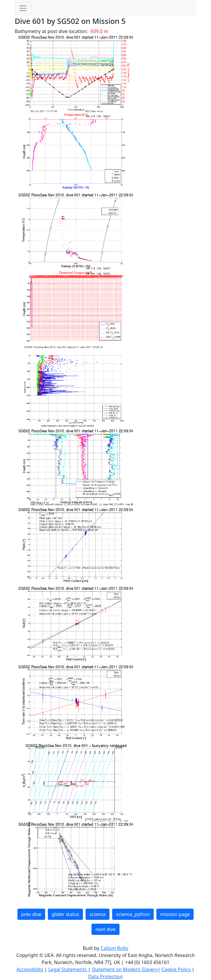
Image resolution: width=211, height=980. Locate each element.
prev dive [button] (31, 914)
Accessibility (30, 969)
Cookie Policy (177, 969)
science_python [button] (133, 914)
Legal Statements (68, 969)
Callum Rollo (115, 948)
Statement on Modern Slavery (125, 969)
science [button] (98, 914)
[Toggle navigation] (23, 8)
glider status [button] (65, 914)
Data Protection (106, 976)
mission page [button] (175, 914)
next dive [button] (105, 929)
